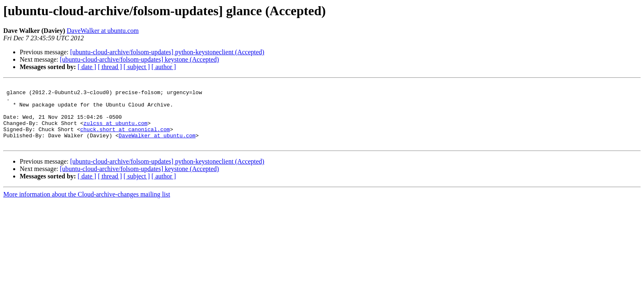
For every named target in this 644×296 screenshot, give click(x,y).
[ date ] (87, 67)
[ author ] (164, 67)
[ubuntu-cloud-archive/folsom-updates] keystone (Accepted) (139, 59)
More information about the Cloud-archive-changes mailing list (87, 207)
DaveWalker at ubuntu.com (103, 31)
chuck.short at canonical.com (125, 139)
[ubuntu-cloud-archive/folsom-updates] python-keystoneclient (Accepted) (167, 52)
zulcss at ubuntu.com (115, 132)
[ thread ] (110, 67)
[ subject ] (137, 67)
